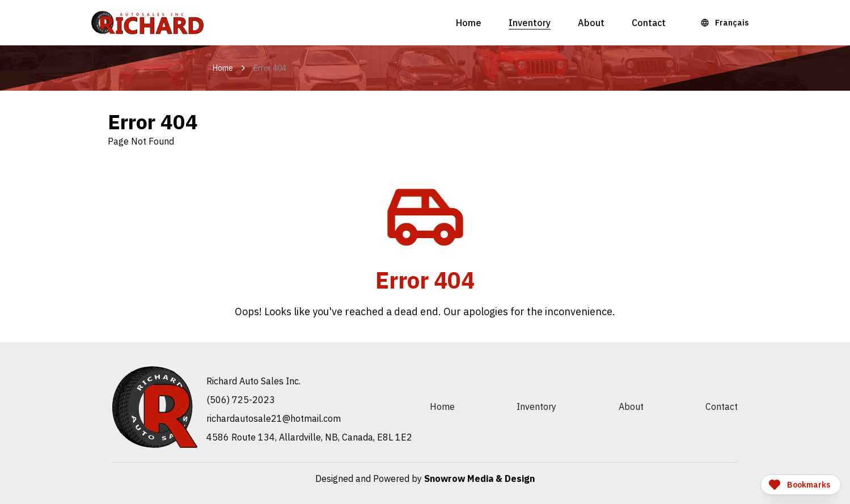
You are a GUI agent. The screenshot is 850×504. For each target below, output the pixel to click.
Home (469, 23)
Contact (649, 23)
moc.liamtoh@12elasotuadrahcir (274, 418)
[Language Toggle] (726, 23)
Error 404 (270, 68)
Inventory (530, 23)
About (591, 23)
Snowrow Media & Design (479, 478)
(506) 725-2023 (241, 400)
